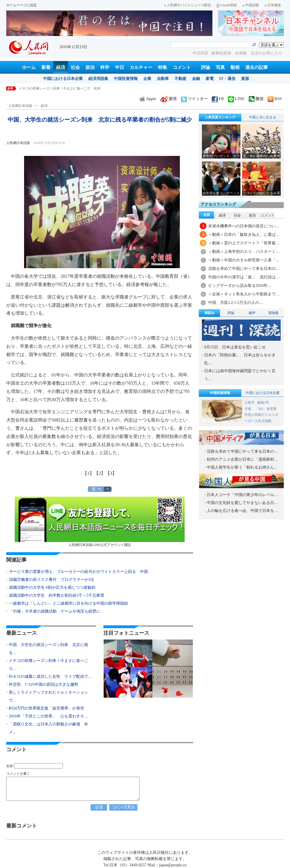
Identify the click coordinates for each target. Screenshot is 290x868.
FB (218, 99)
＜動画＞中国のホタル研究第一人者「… (244, 260)
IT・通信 (227, 79)
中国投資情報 (126, 79)
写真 (220, 67)
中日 (120, 67)
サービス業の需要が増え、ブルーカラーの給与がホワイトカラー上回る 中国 (78, 572)
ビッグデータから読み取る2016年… (240, 286)
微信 (256, 99)
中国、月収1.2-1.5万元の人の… (236, 303)
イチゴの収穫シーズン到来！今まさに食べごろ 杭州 (60, 88)
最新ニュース (22, 633)
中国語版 (251, 5)
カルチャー (141, 67)
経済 (61, 67)
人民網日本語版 (20, 106)
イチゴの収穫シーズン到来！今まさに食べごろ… (48, 665)
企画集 (242, 53)
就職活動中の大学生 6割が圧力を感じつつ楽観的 (52, 588)
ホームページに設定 (22, 5)
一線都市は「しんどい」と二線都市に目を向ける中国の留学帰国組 (69, 603)
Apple (148, 99)
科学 (105, 67)
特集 (163, 67)
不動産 (180, 79)
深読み (210, 313)
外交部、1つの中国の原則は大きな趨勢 (43, 684)
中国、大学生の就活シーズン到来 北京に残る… (48, 649)
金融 (196, 79)
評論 (206, 67)
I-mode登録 (227, 5)
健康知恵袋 (222, 53)
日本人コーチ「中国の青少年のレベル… (242, 495)
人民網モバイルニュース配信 (187, 5)
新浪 (169, 99)
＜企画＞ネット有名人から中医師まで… (244, 294)
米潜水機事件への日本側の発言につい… (244, 226)
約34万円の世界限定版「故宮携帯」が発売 (46, 708)
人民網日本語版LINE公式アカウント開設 (100, 522)
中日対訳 (201, 53)
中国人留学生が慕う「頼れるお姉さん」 (242, 467)
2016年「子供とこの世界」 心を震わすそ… (48, 716)
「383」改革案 (266, 409)
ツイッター (194, 99)
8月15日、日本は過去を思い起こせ (235, 347)
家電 (210, 79)
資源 (245, 79)
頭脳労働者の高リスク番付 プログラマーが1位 (52, 580)
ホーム (29, 67)
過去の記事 (257, 67)
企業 (147, 79)
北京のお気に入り (266, 53)
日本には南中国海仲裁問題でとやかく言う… (240, 375)
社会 (75, 67)
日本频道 (273, 5)
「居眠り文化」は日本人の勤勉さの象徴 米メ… (48, 728)
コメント (182, 67)
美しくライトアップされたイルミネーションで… (48, 696)
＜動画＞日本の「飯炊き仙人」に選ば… (244, 235)
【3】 (111, 473)
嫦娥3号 (263, 403)
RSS (275, 99)
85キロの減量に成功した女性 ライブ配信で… (50, 677)
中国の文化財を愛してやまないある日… (242, 503)
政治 (90, 67)
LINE (236, 99)
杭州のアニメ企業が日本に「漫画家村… (242, 459)
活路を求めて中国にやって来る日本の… (244, 269)
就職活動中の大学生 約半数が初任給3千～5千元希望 (57, 595)
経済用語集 (98, 79)
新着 (46, 67)
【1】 (88, 473)
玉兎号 (250, 403)
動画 (235, 67)
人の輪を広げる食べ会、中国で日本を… (242, 511)
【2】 (100, 473)
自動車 (163, 79)
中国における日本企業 (63, 79)
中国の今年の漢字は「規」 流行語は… (244, 277)
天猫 (248, 409)
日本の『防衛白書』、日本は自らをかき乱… (240, 359)
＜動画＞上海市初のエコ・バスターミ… (244, 252)
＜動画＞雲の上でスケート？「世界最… (244, 243)
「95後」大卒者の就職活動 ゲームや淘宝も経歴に (55, 611)
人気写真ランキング (220, 117)
